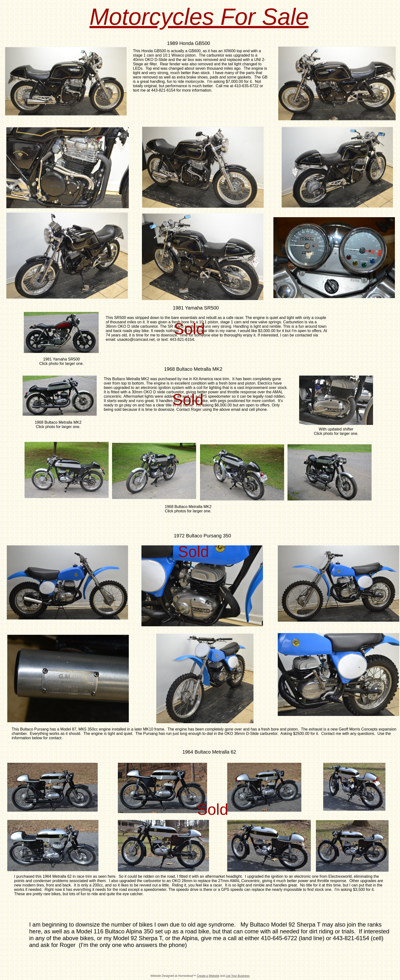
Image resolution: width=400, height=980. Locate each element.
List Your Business (238, 976)
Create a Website (208, 976)
